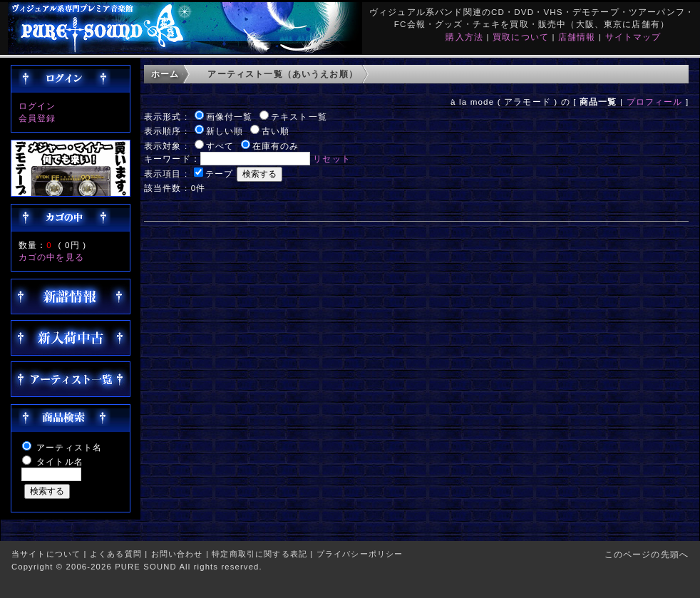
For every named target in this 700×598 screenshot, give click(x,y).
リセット (332, 159)
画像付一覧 (230, 117)
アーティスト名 (69, 447)
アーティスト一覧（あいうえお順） (283, 74)
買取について (521, 37)
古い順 (276, 131)
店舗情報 (577, 37)
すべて (220, 146)
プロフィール (655, 102)
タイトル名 (60, 462)
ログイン (37, 106)
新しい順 (225, 131)
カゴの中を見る (51, 257)
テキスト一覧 (299, 117)
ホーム (165, 74)
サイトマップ (633, 37)
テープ (219, 174)
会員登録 (37, 118)
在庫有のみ (276, 146)
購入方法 (464, 37)
